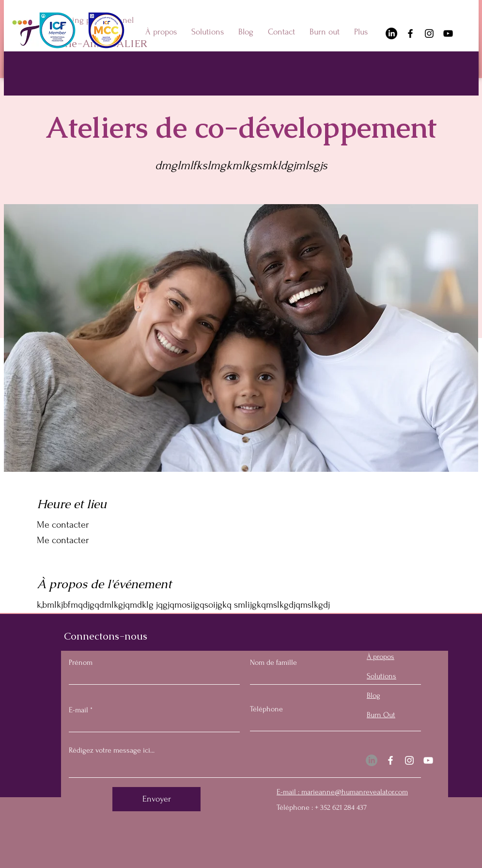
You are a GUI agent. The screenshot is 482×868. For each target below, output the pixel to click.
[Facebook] (410, 33)
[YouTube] (448, 33)
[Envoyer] (156, 799)
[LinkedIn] (391, 33)
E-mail (78, 710)
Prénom (81, 662)
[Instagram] (429, 33)
